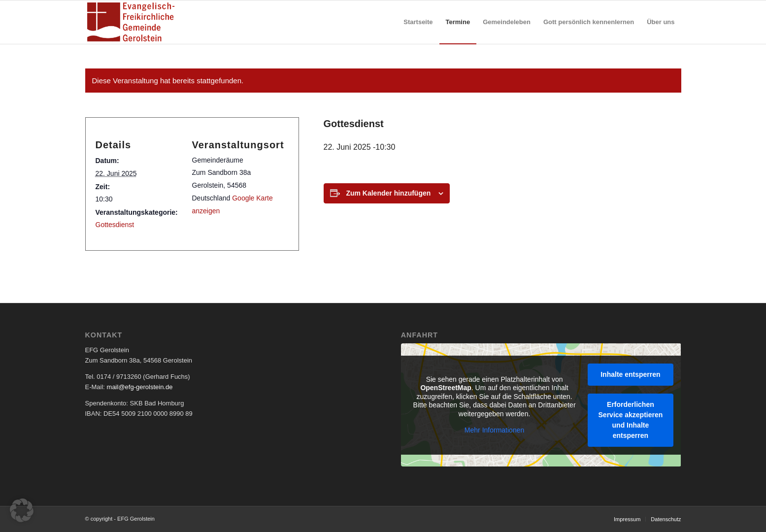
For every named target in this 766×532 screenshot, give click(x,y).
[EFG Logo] (131, 22)
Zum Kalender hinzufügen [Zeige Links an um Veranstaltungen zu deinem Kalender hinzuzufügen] (388, 193)
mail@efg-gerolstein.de (140, 387)
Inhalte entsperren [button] (630, 374)
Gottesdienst (115, 225)
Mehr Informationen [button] (494, 430)
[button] (22, 510)
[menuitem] (418, 22)
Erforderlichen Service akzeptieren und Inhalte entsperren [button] (630, 419)
